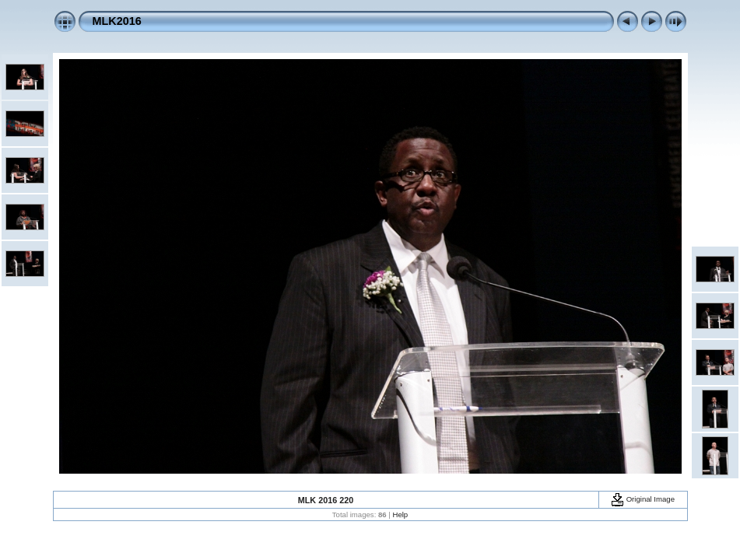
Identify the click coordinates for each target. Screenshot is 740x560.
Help (400, 514)
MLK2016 (117, 21)
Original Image (643, 499)
